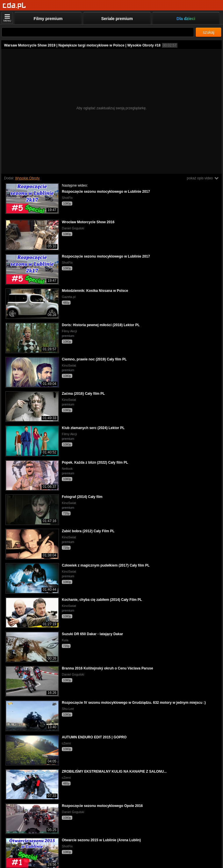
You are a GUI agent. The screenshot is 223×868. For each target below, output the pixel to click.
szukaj (208, 32)
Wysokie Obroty (27, 178)
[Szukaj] (98, 32)
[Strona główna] (14, 6)
